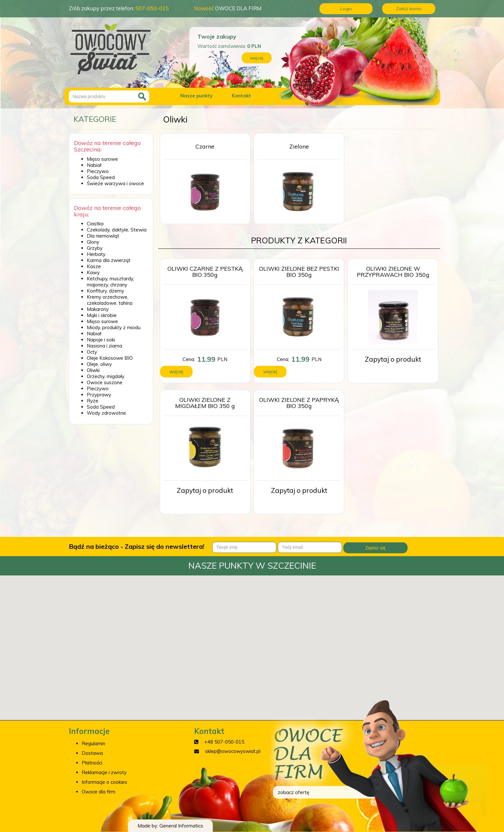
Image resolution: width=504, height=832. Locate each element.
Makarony (98, 309)
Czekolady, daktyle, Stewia (117, 230)
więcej (257, 58)
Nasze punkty (196, 96)
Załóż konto (409, 9)
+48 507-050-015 (224, 742)
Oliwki (93, 370)
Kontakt (241, 96)
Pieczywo (98, 171)
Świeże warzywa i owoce (115, 183)
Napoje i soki (101, 340)
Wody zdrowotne (106, 413)
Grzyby (95, 248)
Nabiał (94, 165)
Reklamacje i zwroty (104, 772)
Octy (92, 352)
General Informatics (181, 826)
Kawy (93, 272)
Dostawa (92, 753)
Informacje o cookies (104, 782)
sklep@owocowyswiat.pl (233, 751)
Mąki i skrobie (102, 315)
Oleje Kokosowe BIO (110, 358)
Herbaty (96, 254)
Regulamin (93, 743)
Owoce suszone (105, 382)
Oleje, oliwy (99, 364)
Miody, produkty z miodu (114, 327)
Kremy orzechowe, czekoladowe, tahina (110, 300)
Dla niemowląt (103, 236)
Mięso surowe (102, 159)
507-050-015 (152, 8)
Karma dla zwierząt (109, 260)
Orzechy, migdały (106, 376)
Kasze (94, 266)
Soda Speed (101, 177)
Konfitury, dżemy (105, 291)
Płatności (92, 763)
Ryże (93, 401)
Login (346, 9)
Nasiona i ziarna (104, 346)
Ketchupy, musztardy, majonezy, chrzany (110, 282)
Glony (93, 242)
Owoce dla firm (99, 792)
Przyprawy (99, 395)
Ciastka (95, 224)
